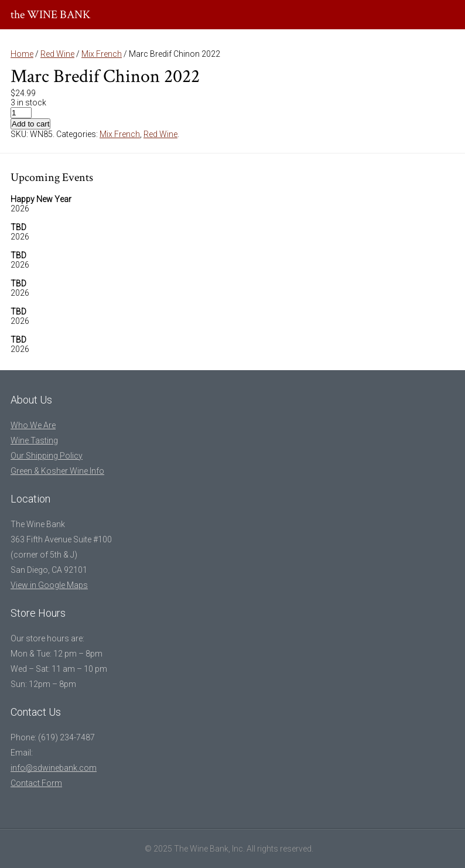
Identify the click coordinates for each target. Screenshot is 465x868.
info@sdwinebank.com (54, 768)
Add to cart (30, 124)
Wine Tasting (34, 440)
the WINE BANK (51, 15)
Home (22, 54)
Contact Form (36, 783)
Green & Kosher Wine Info (57, 471)
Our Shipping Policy (47, 456)
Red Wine (57, 54)
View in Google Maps (49, 585)
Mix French (102, 54)
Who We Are (33, 425)
